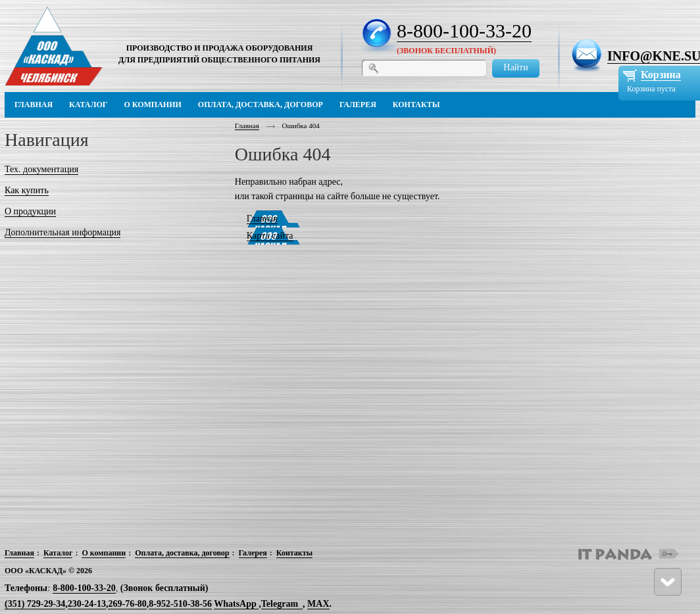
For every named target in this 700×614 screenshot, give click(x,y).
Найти (515, 67)
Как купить (27, 190)
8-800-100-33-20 (464, 31)
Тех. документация (41, 169)
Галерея (253, 553)
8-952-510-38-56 (180, 604)
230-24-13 (87, 604)
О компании (104, 553)
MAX (318, 604)
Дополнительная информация (63, 232)
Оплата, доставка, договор (182, 553)
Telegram (280, 604)
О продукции (30, 211)
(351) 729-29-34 (35, 604)
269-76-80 (127, 604)
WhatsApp (236, 604)
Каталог (58, 553)
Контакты (294, 553)
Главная (247, 126)
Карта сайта (270, 236)
